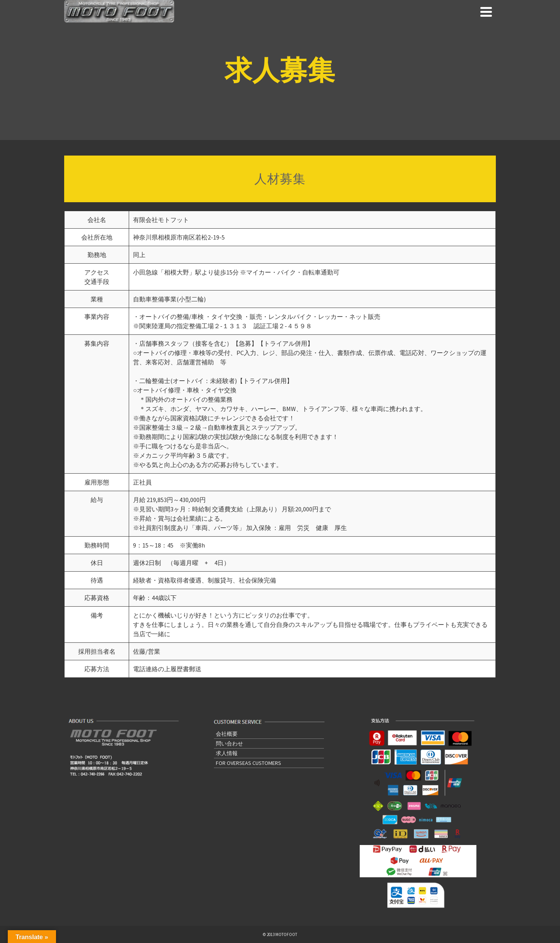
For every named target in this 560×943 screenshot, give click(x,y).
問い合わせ (229, 744)
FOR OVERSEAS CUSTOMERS (248, 763)
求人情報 (227, 753)
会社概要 (227, 734)
